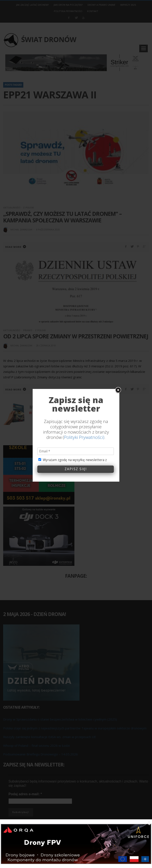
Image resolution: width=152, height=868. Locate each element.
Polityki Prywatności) (84, 432)
